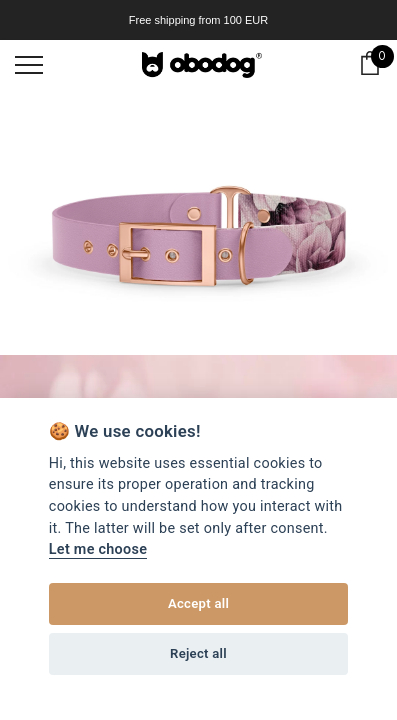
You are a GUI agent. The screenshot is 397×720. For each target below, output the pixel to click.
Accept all (198, 603)
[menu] (29, 64)
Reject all (198, 653)
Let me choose (98, 549)
